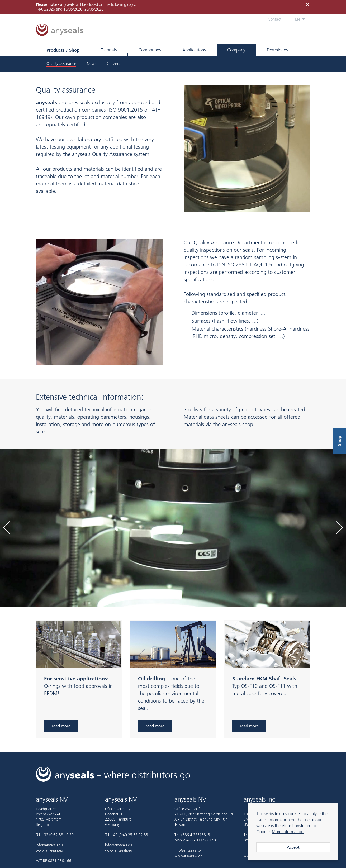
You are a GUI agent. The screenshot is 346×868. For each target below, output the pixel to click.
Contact (275, 19)
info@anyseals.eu (49, 845)
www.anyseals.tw (188, 855)
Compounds (150, 50)
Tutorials (109, 50)
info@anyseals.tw (188, 850)
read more (61, 726)
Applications (194, 50)
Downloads (277, 50)
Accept (293, 847)
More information (288, 832)
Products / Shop (63, 50)
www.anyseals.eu (49, 850)
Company (236, 50)
